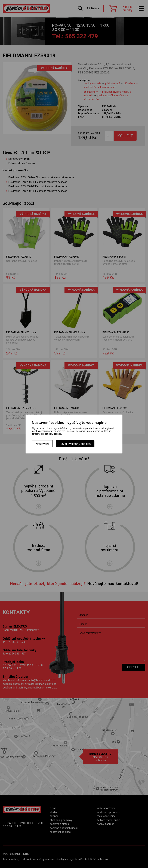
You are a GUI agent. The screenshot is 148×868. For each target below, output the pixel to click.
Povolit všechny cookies (75, 444)
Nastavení (42, 444)
